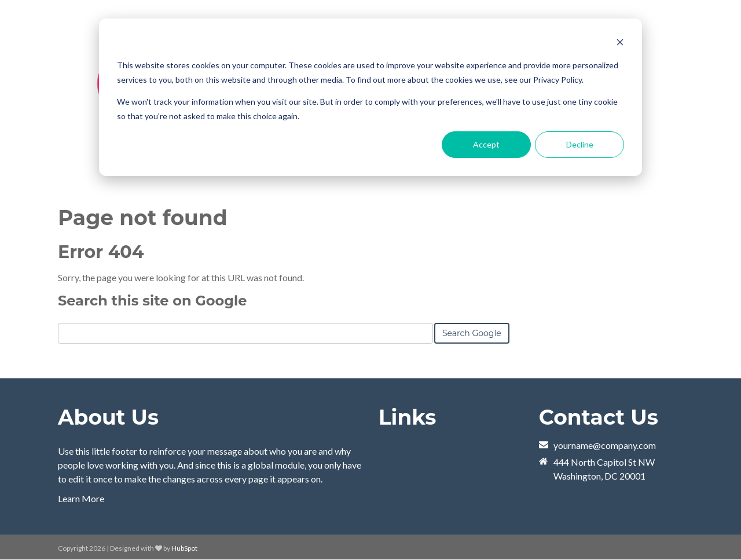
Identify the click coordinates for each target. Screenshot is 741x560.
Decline (580, 144)
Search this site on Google (152, 301)
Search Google (472, 333)
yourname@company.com (605, 445)
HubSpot (184, 548)
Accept (486, 144)
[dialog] (370, 97)
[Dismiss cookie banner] (620, 44)
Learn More (81, 498)
